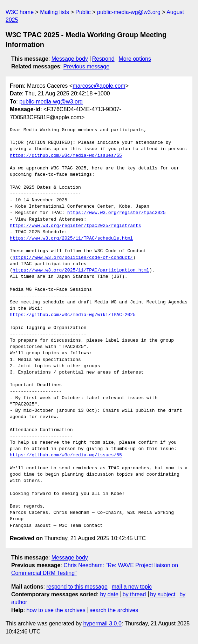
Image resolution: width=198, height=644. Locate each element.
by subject (163, 594)
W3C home (20, 12)
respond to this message (77, 587)
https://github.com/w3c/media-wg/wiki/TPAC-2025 (73, 315)
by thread (134, 594)
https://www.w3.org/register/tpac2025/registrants (75, 226)
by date (109, 594)
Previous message (87, 66)
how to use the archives (56, 610)
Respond (103, 59)
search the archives (114, 610)
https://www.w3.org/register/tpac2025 (117, 213)
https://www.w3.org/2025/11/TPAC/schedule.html (71, 239)
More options (135, 59)
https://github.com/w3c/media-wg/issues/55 (66, 156)
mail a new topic (132, 587)
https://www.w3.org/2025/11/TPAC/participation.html (81, 270)
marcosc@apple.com (99, 86)
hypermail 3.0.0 (102, 623)
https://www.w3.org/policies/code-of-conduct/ (73, 258)
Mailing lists (54, 12)
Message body (70, 59)
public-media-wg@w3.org (129, 12)
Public (83, 12)
